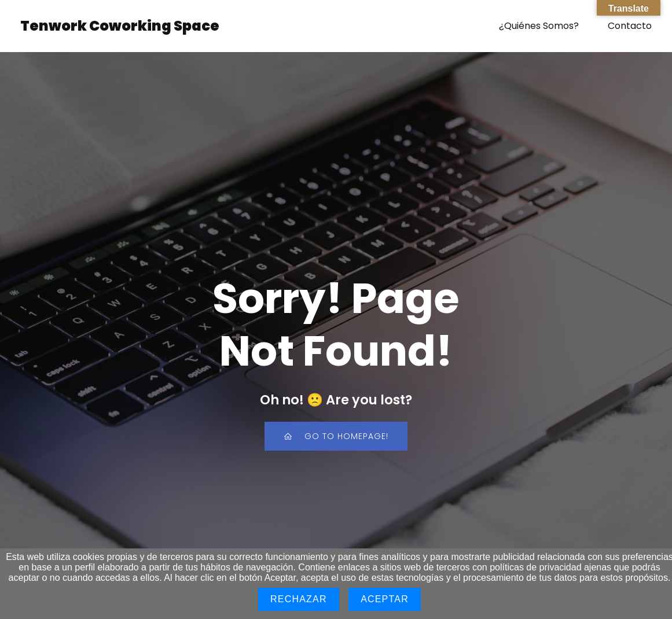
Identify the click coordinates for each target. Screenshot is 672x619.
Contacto (630, 26)
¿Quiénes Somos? (539, 26)
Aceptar (385, 599)
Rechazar (299, 599)
